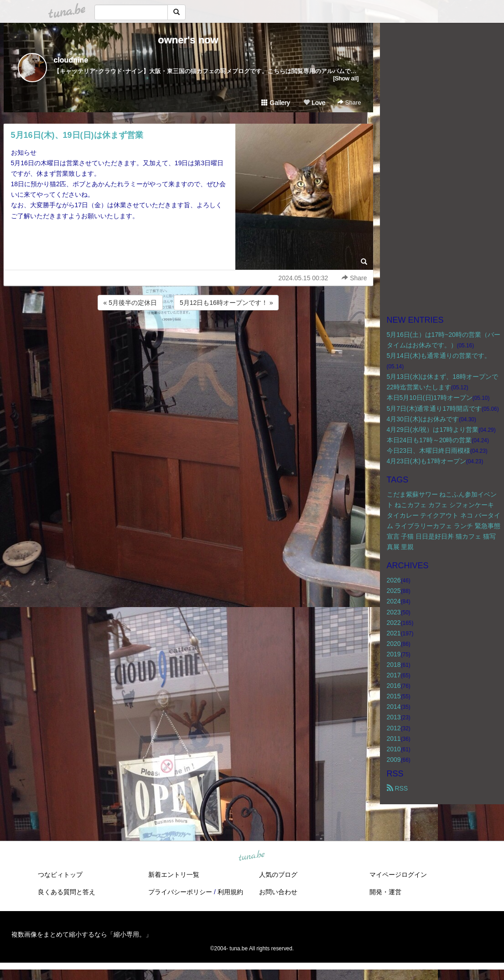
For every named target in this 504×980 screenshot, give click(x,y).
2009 (394, 760)
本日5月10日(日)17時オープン (430, 398)
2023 (394, 612)
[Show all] (346, 78)
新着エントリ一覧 (174, 875)
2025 (394, 591)
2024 (394, 601)
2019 (394, 654)
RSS (397, 788)
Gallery (275, 103)
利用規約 (230, 892)
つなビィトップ (60, 875)
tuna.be (252, 856)
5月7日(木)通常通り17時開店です (434, 409)
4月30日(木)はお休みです (423, 419)
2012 (394, 728)
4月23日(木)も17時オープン (426, 461)
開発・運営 (385, 892)
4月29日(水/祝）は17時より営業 (433, 430)
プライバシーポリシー (180, 892)
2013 (394, 717)
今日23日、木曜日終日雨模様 (429, 451)
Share (349, 102)
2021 (394, 633)
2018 (394, 665)
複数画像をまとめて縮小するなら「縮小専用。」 (82, 934)
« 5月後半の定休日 (130, 303)
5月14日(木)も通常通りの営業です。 (439, 356)
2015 (394, 696)
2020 (394, 644)
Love (314, 103)
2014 (394, 707)
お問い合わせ (278, 892)
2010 (394, 749)
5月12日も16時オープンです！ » (226, 303)
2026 (394, 580)
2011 (394, 739)
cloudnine (71, 60)
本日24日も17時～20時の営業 (429, 440)
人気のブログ (278, 875)
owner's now (188, 40)
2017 (394, 675)
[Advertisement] (188, 337)
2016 (394, 686)
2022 (394, 623)
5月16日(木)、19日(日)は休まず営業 (77, 135)
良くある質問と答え (67, 892)
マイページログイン (398, 875)
